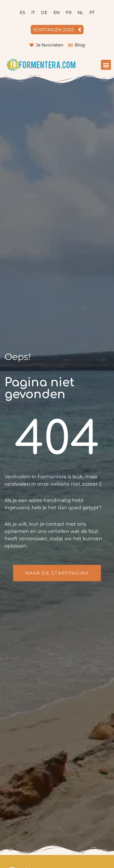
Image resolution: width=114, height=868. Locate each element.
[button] (106, 65)
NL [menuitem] (80, 12)
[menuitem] (22, 12)
